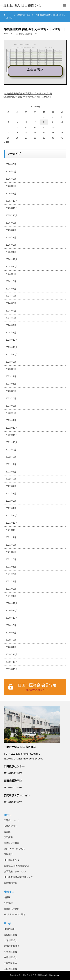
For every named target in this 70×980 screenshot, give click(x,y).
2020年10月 (12, 618)
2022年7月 (11, 464)
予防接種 (8, 837)
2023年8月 (11, 369)
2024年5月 (11, 303)
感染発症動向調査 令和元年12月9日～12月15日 (28, 97)
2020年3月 (11, 633)
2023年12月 (12, 340)
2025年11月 (12, 208)
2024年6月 (11, 296)
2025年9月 (11, 223)
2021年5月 (11, 567)
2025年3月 (11, 238)
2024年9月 (11, 274)
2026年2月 (11, 186)
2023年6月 (11, 384)
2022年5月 (11, 479)
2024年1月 (11, 333)
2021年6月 (11, 559)
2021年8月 (11, 545)
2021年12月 (12, 516)
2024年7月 (11, 289)
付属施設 (8, 854)
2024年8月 (11, 281)
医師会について (12, 820)
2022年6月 (11, 472)
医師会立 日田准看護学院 (16, 866)
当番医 (7, 832)
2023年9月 (11, 362)
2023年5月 (11, 391)
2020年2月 (11, 640)
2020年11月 (12, 611)
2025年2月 (11, 245)
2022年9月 (11, 450)
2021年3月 (11, 582)
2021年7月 (11, 552)
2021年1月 (11, 596)
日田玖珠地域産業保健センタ (18, 877)
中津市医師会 (10, 957)
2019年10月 (12, 669)
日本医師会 (9, 929)
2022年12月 (12, 428)
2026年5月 (11, 164)
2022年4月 (11, 486)
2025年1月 (11, 252)
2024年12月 (12, 259)
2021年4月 (11, 574)
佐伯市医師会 (10, 969)
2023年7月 (11, 376)
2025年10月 (12, 215)
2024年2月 (11, 325)
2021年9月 (11, 537)
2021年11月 (12, 523)
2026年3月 (11, 179)
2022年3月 (11, 494)
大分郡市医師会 (12, 946)
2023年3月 (11, 406)
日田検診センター (13, 860)
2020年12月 (12, 603)
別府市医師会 (10, 952)
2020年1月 (11, 647)
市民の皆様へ (10, 826)
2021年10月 (12, 530)
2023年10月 (12, 355)
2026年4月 (11, 172)
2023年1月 (11, 420)
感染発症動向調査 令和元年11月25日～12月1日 (28, 94)
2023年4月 (11, 398)
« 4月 (6, 142)
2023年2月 (11, 413)
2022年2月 (11, 501)
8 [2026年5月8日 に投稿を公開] (44, 122)
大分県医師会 (10, 935)
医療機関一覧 (10, 883)
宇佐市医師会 (10, 963)
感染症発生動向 (25, 34)
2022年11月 (12, 435)
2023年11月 (12, 347)
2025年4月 (11, 230)
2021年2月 (11, 589)
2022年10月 (12, 442)
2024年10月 (12, 267)
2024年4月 (11, 311)
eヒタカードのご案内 (14, 849)
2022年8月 (11, 457)
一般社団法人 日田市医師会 (33, 975)
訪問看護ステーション (15, 872)
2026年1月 (11, 194)
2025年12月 (12, 201)
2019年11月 (12, 662)
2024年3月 (11, 318)
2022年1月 (11, 508)
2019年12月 (12, 655)
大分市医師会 (10, 940)
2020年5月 (11, 625)
